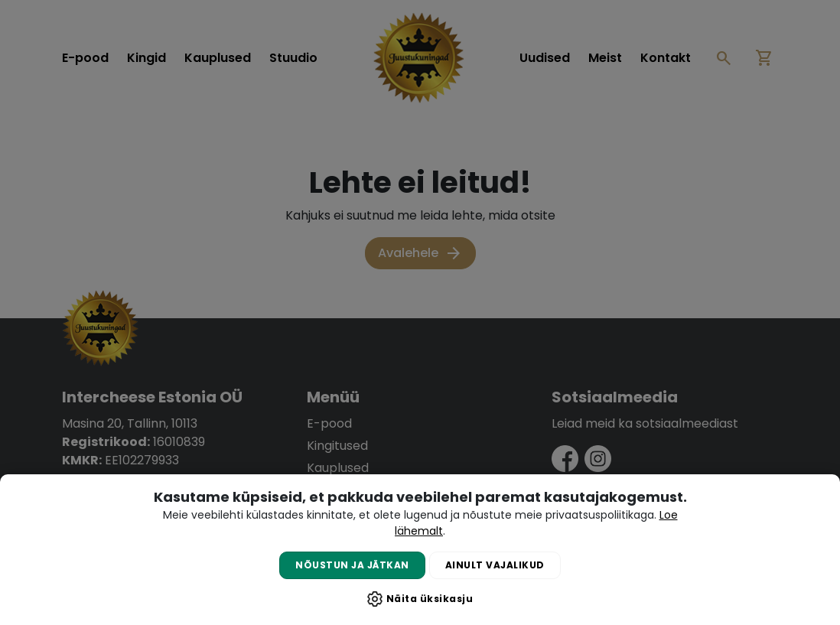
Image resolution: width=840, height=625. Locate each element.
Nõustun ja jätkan (352, 565)
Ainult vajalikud (495, 565)
